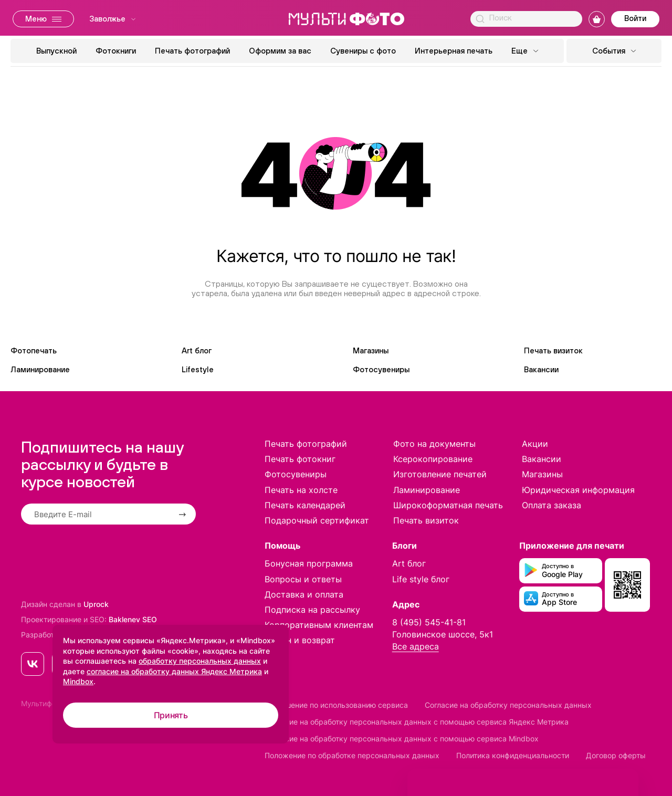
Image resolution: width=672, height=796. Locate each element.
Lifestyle (198, 369)
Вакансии (541, 369)
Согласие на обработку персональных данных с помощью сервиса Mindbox (402, 739)
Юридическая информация (578, 490)
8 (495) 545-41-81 (429, 622)
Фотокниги (116, 51)
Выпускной (56, 51)
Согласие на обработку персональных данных (508, 705)
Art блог (197, 350)
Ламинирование (40, 369)
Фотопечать (34, 350)
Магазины (371, 350)
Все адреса (416, 646)
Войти (635, 18)
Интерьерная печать (454, 51)
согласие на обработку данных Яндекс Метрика (174, 671)
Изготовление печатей (440, 474)
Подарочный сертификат (317, 520)
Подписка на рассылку (312, 610)
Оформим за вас (280, 51)
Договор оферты (616, 755)
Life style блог (421, 579)
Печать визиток (553, 350)
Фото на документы (434, 444)
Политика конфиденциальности (513, 755)
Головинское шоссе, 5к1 (443, 634)
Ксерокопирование (433, 459)
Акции (535, 444)
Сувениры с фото (363, 51)
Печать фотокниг (300, 459)
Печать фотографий (192, 51)
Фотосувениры (381, 369)
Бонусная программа (309, 563)
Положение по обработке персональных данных (352, 755)
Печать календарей (305, 505)
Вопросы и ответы (303, 579)
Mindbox (78, 681)
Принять (171, 715)
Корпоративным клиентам (319, 625)
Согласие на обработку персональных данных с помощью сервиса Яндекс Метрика (417, 722)
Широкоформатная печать (448, 505)
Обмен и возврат (300, 640)
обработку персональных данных (200, 661)
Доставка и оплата (304, 594)
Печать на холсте (301, 490)
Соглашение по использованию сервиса (336, 705)
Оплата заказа (552, 505)
